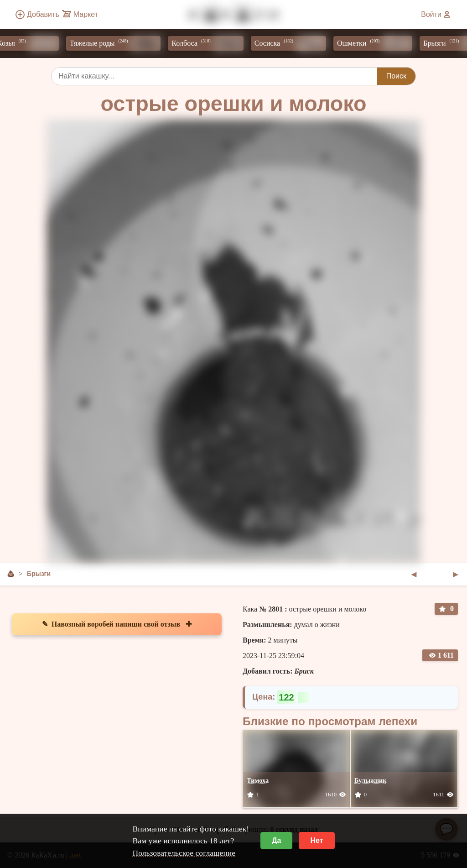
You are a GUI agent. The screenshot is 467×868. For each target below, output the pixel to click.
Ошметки (377, 43)
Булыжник (371, 780)
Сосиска (293, 43)
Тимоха (258, 780)
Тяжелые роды (118, 43)
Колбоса (210, 43)
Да (276, 840)
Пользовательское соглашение (184, 853)
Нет (317, 840)
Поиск (396, 76)
